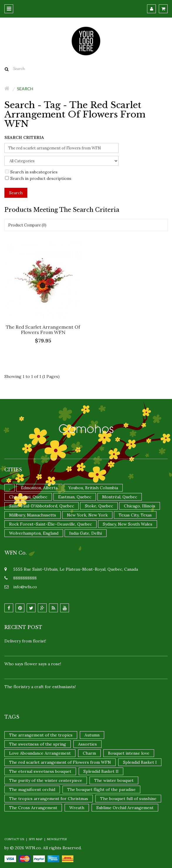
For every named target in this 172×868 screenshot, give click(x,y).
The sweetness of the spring (38, 744)
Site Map (36, 839)
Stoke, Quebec (99, 506)
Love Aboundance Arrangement (40, 753)
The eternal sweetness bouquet (40, 771)
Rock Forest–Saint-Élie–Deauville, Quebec (50, 524)
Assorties (87, 744)
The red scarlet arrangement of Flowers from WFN (43, 330)
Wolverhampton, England (34, 533)
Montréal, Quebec (120, 497)
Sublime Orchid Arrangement (125, 808)
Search (25, 89)
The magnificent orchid (32, 789)
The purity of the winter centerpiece (46, 780)
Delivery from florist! (25, 641)
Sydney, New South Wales (128, 524)
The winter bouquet (114, 780)
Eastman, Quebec (75, 497)
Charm (89, 753)
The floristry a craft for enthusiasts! (40, 687)
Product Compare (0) (27, 225)
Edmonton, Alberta (39, 488)
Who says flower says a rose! (33, 664)
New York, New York (87, 515)
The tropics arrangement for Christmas (49, 799)
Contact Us (14, 839)
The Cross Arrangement (33, 808)
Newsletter (57, 839)
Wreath (77, 808)
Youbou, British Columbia (93, 488)
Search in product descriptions (38, 178)
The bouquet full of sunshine (128, 799)
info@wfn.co (25, 587)
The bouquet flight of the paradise (101, 789)
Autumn (92, 735)
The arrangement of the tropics (41, 735)
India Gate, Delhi (86, 533)
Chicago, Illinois (140, 506)
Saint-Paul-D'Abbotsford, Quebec (42, 506)
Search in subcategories (31, 172)
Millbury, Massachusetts (33, 515)
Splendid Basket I (140, 762)
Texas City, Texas (135, 515)
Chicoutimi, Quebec (28, 497)
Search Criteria (24, 137)
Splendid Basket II (101, 771)
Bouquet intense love (129, 753)
